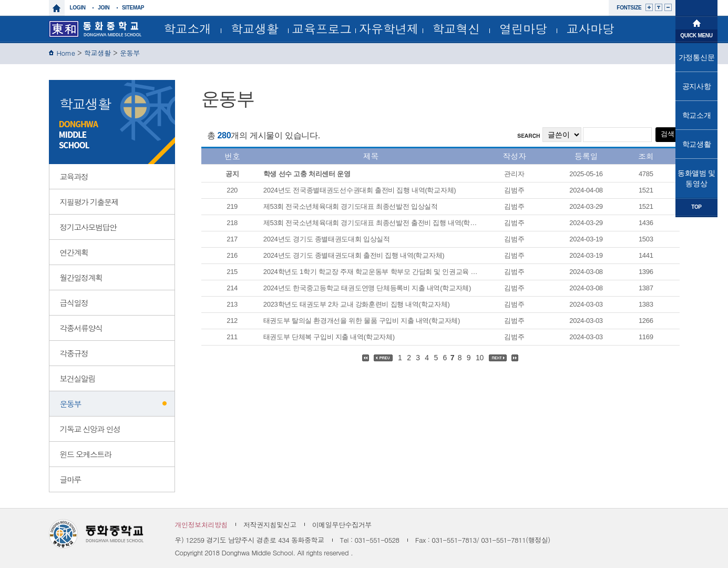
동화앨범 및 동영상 (696, 178)
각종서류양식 (81, 328)
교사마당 (591, 28)
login (78, 8)
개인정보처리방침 (202, 525)
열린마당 (523, 28)
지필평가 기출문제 (89, 202)
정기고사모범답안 (88, 227)
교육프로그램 (322, 31)
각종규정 (74, 353)
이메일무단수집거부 (342, 525)
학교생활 (255, 28)
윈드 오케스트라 (86, 454)
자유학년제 (389, 28)
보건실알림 (78, 378)
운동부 (130, 53)
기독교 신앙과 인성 (90, 429)
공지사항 (697, 86)
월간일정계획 (81, 277)
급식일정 (74, 303)
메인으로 (696, 22)
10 (480, 358)
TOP (696, 207)
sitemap (133, 8)
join (104, 8)
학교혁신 (456, 28)
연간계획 (74, 252)
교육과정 (74, 176)
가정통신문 (697, 57)
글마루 (71, 479)
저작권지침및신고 (270, 525)
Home (66, 53)
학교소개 (187, 28)
